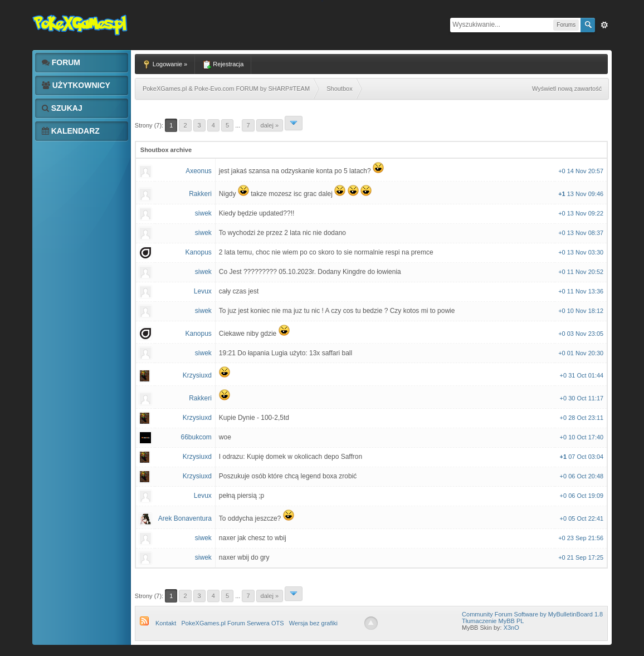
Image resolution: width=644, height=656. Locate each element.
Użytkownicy (76, 85)
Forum (61, 62)
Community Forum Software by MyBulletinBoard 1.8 (532, 614)
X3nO (511, 628)
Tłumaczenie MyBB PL (493, 621)
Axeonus (199, 171)
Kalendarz (71, 131)
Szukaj (62, 108)
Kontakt (166, 623)
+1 (563, 194)
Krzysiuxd (197, 375)
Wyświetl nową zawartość (567, 89)
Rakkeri (200, 194)
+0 (563, 171)
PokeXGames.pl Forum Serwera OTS (233, 623)
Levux (203, 291)
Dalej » (270, 125)
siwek (203, 213)
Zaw (604, 25)
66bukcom (196, 437)
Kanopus (198, 252)
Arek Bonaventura (185, 518)
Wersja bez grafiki (313, 623)
